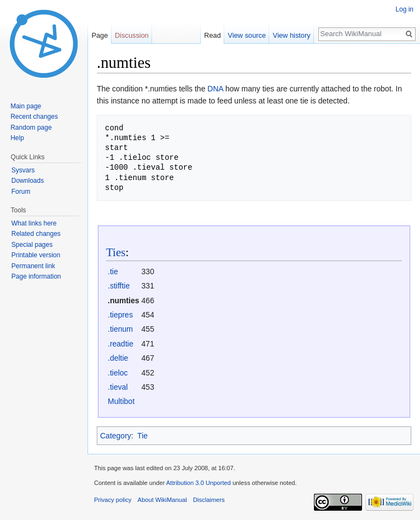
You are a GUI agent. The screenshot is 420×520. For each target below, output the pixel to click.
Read (212, 35)
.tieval (118, 387)
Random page (31, 128)
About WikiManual (162, 500)
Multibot (121, 401)
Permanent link (33, 266)
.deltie (118, 358)
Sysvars (23, 170)
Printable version (36, 255)
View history (292, 35)
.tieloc (118, 373)
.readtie (121, 344)
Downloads (28, 181)
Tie (142, 436)
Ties (116, 252)
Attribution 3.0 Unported (199, 483)
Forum (21, 192)
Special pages (32, 245)
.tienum (120, 329)
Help (17, 138)
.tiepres (120, 315)
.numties (124, 301)
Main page (26, 106)
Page (100, 35)
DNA (215, 89)
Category (116, 436)
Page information (36, 276)
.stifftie (119, 286)
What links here (34, 223)
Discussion (132, 35)
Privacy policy (113, 500)
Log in (404, 9)
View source (247, 35)
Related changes (36, 234)
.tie (113, 271)
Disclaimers (209, 500)
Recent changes (34, 117)
